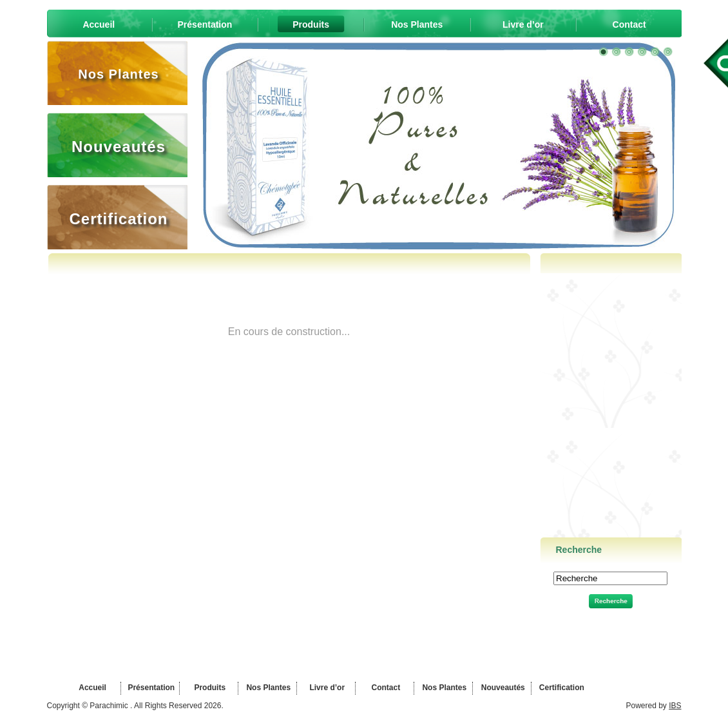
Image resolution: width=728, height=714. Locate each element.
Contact (385, 688)
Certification (560, 688)
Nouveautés (502, 688)
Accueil (91, 688)
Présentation (150, 688)
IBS (675, 706)
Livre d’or (326, 688)
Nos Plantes (267, 688)
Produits (209, 688)
